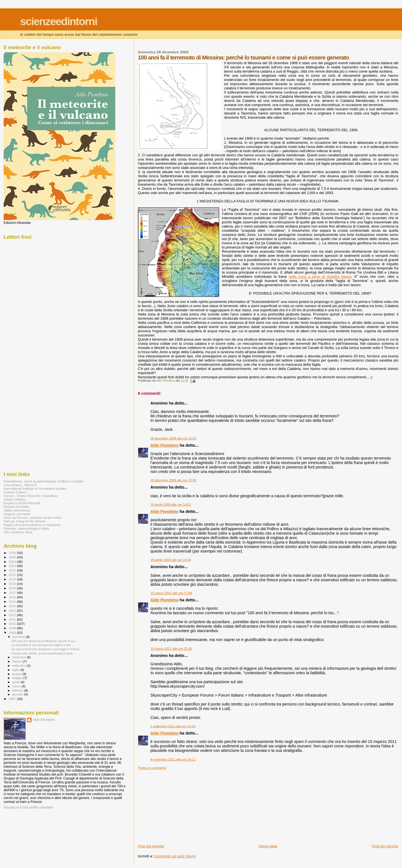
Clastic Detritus (15, 499)
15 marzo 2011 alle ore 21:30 (171, 649)
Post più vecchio (385, 846)
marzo (17, 686)
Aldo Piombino (165, 445)
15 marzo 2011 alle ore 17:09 (171, 593)
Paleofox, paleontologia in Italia (26, 528)
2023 (13, 566)
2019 (13, 584)
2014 (13, 606)
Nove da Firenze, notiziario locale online (33, 517)
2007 (13, 699)
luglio (16, 670)
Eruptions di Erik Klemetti (22, 503)
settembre (20, 666)
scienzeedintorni (59, 21)
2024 (13, 562)
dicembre (19, 637)
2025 (13, 557)
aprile (16, 682)
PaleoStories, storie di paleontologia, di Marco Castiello (44, 481)
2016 (13, 597)
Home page (268, 846)
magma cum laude (17, 514)
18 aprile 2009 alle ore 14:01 (171, 504)
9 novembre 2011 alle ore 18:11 (173, 759)
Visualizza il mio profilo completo (28, 807)
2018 (13, 588)
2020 (13, 579)
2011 (13, 619)
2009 (13, 628)
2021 (13, 575)
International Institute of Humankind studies (35, 488)
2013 (13, 610)
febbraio (18, 690)
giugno (17, 674)
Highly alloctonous (17, 510)
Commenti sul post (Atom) (175, 856)
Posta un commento (152, 768)
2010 (13, 624)
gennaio (18, 694)
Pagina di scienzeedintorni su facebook (32, 525)
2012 (13, 615)
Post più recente (151, 846)
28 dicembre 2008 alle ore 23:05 (173, 480)
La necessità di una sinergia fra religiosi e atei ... (43, 645)
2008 (13, 633)
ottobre (18, 661)
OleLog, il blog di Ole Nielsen (25, 521)
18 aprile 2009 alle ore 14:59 (171, 560)
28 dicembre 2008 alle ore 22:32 (173, 438)
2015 (13, 602)
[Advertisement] (180, 805)
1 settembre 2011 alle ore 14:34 (173, 726)
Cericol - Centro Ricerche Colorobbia (30, 496)
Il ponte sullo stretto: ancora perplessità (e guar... (43, 653)
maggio (18, 678)
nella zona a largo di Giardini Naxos (320, 277)
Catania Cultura (15, 492)
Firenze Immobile (16, 507)
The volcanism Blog (18, 532)
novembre (20, 657)
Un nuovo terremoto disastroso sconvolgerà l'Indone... (46, 649)
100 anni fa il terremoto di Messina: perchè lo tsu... (44, 641)
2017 (13, 593)
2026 (13, 553)
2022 (13, 570)
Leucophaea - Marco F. (20, 485)
